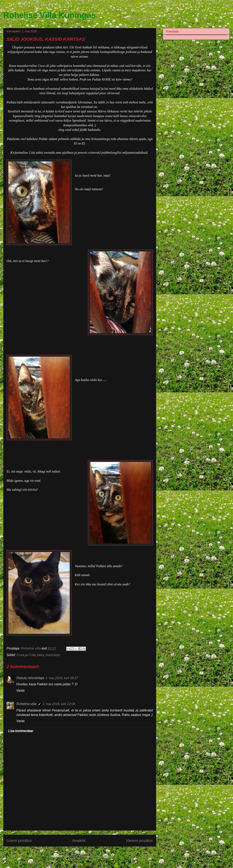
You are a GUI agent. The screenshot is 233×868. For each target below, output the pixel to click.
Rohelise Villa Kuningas (50, 15)
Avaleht (79, 841)
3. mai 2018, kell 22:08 (59, 704)
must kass (53, 655)
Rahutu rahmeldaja (30, 678)
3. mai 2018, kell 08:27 (62, 678)
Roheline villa (26, 704)
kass (41, 655)
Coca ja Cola (26, 655)
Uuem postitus (19, 841)
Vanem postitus (139, 841)
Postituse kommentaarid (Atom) (87, 856)
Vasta (20, 690)
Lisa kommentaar (21, 731)
